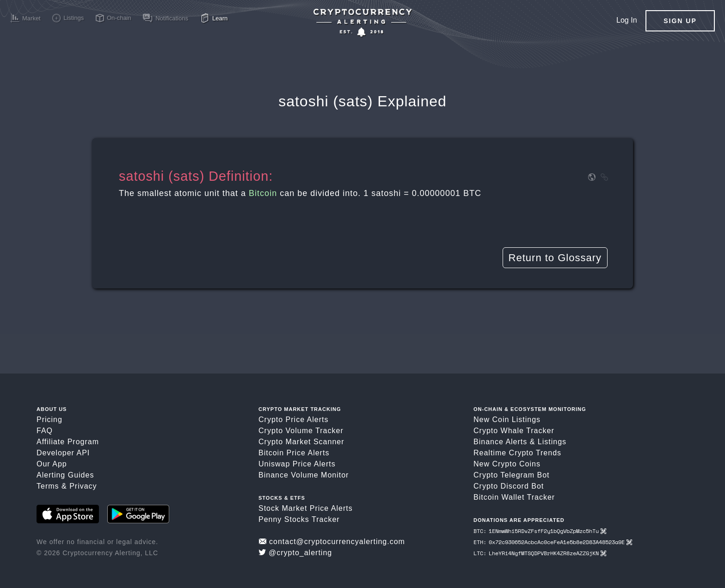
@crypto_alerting (295, 553)
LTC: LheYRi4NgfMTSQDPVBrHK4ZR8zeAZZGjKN (540, 553)
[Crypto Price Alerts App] (362, 23)
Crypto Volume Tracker (301, 431)
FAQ (45, 431)
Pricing (49, 420)
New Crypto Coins (507, 464)
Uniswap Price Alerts (297, 464)
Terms (48, 486)
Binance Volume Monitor (304, 475)
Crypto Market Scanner (301, 442)
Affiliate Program (68, 442)
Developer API (63, 453)
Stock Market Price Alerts (306, 508)
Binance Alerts (500, 442)
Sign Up (680, 21)
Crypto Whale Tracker (514, 431)
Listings (552, 442)
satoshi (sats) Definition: (196, 176)
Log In (627, 20)
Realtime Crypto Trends (517, 453)
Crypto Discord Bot (509, 486)
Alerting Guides (65, 475)
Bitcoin (263, 193)
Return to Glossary (555, 258)
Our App (52, 464)
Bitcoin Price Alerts (294, 453)
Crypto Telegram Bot (512, 475)
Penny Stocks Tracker (299, 519)
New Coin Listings (507, 420)
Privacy (83, 486)
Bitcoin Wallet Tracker (514, 497)
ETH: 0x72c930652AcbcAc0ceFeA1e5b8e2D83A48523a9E (553, 542)
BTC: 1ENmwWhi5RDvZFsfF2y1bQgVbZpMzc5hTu (540, 531)
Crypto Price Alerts (293, 420)
